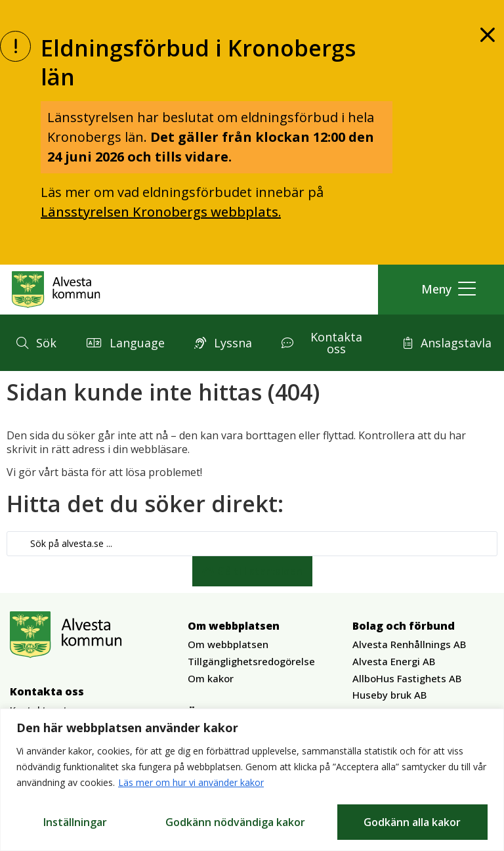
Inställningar (75, 822)
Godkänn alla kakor (412, 822)
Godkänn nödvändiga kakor (235, 822)
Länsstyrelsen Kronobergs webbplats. (161, 212)
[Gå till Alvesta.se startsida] (56, 290)
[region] (252, 780)
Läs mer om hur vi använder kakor (191, 783)
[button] (445, 289)
